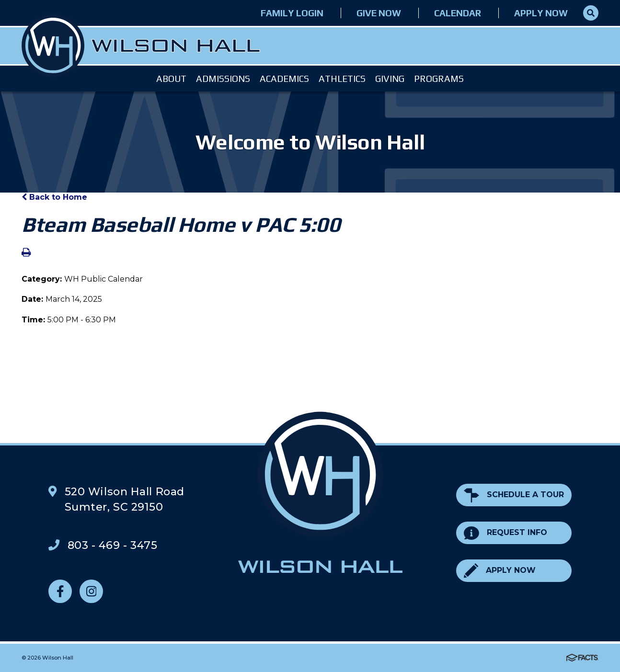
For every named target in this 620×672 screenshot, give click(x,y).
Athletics (342, 79)
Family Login (292, 13)
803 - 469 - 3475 (113, 545)
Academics (284, 79)
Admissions (223, 79)
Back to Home (54, 197)
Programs (439, 79)
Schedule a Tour (514, 495)
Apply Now (541, 13)
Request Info (505, 533)
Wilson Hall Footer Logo (320, 492)
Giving (390, 79)
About (171, 79)
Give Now (379, 13)
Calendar (458, 13)
